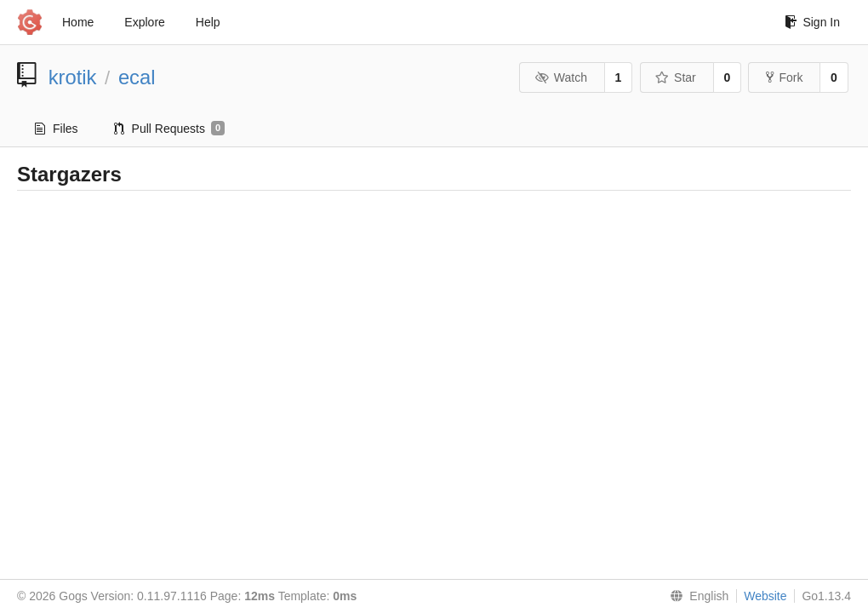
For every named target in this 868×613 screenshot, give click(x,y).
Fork (784, 77)
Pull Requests (170, 129)
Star (676, 77)
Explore (144, 22)
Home (78, 22)
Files (57, 129)
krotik (73, 77)
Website (765, 596)
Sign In (812, 22)
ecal (137, 77)
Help (208, 22)
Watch (561, 77)
